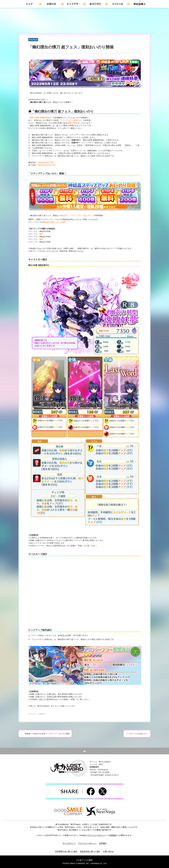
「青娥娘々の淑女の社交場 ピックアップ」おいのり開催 (45, 734)
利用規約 (114, 835)
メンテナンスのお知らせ (137, 734)
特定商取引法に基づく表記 (66, 851)
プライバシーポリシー (97, 835)
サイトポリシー (69, 843)
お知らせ (42, 714)
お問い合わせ (108, 851)
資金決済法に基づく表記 (90, 851)
